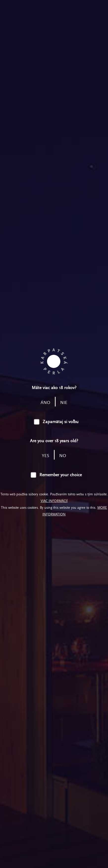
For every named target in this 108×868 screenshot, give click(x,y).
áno (45, 403)
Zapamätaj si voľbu (61, 422)
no (63, 456)
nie (64, 403)
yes (46, 456)
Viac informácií (54, 501)
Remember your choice (61, 475)
